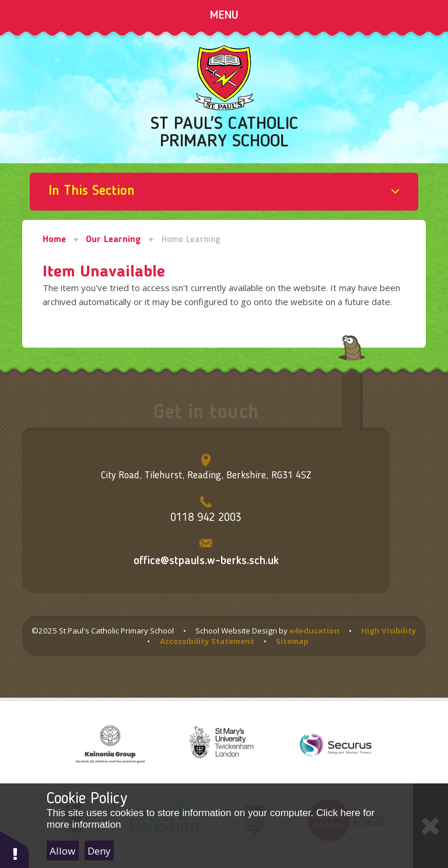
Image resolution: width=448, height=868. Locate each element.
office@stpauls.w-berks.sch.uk (206, 561)
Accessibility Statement (207, 641)
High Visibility (389, 631)
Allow (62, 851)
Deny (99, 851)
